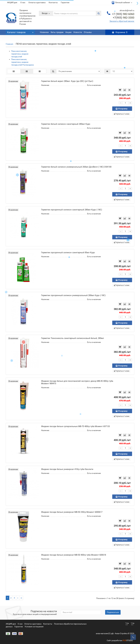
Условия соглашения (34, 627)
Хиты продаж (57, 32)
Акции (68, 32)
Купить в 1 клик (122, 114)
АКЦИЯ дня (12, 2)
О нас (23, 2)
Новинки (44, 32)
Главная (9, 44)
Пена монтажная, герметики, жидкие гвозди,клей (20, 54)
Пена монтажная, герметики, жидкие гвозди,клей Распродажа (22, 62)
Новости (78, 32)
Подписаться (113, 612)
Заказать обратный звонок (122, 21)
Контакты (53, 2)
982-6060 (123, 14)
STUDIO (128, 640)
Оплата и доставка (37, 2)
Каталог (20, 32)
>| (21, 598)
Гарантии (65, 2)
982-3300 (124, 18)
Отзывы (88, 32)
